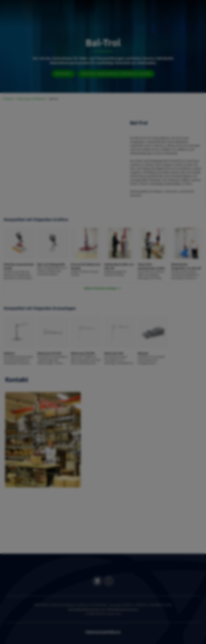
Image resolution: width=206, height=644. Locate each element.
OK (149, 343)
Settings (132, 343)
